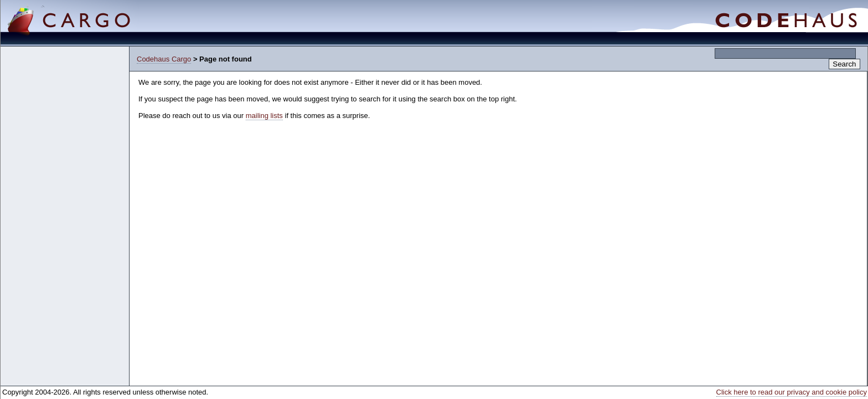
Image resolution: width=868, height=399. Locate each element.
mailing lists (264, 116)
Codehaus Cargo (164, 59)
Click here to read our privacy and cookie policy (792, 392)
